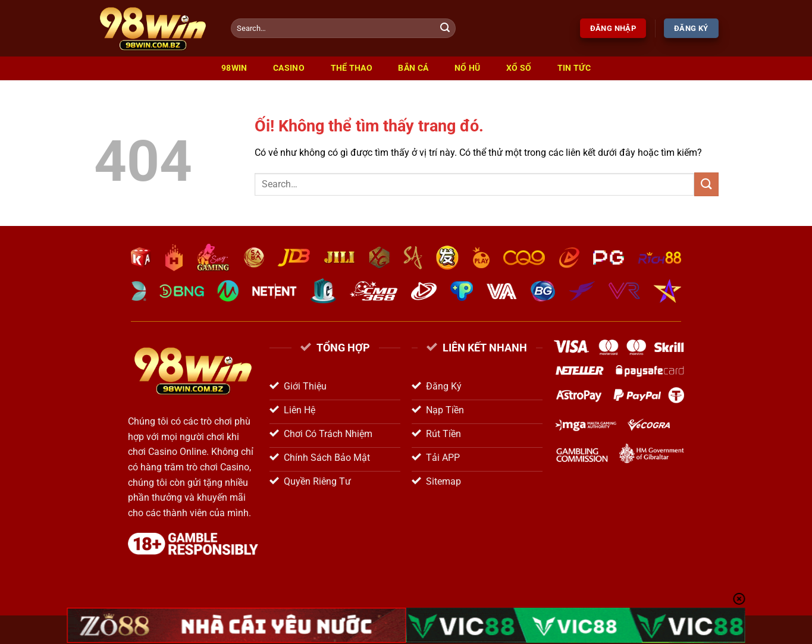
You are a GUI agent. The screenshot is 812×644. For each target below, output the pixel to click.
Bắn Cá (413, 68)
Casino (289, 68)
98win (234, 68)
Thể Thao (352, 68)
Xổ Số (519, 68)
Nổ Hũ (467, 68)
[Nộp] (445, 29)
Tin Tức (574, 68)
